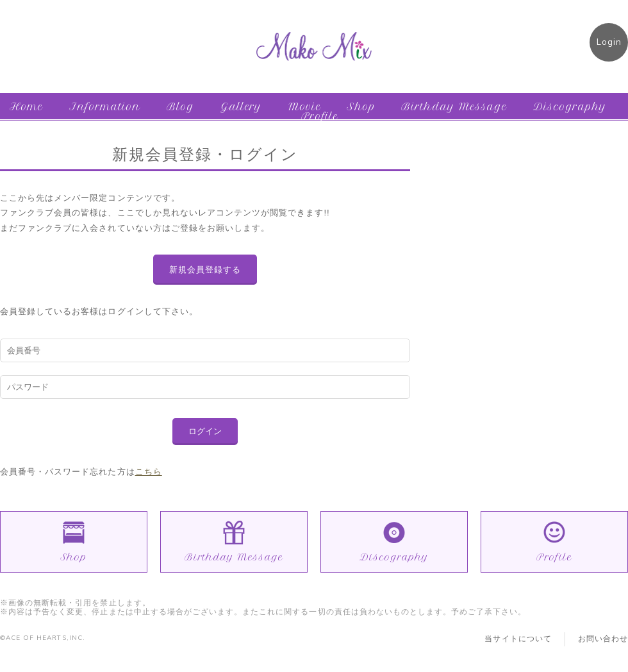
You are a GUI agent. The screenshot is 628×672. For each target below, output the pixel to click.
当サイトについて (518, 639)
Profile (320, 116)
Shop (361, 107)
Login (609, 42)
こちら (149, 472)
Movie (305, 107)
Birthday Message (454, 107)
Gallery (241, 107)
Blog (180, 107)
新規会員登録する (205, 270)
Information (105, 107)
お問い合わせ (603, 639)
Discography (570, 107)
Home (26, 107)
